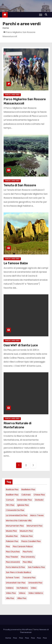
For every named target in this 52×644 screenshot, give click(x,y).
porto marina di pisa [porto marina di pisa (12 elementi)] (15, 567)
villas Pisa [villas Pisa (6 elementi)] (22, 598)
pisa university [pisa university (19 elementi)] (28, 557)
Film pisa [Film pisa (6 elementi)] (10, 505)
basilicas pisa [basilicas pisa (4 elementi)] (12, 489)
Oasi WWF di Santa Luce (21, 345)
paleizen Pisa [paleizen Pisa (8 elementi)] (12, 541)
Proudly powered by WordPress (18, 630)
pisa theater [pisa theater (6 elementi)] (12, 557)
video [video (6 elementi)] (34, 588)
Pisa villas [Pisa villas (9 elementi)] (27, 562)
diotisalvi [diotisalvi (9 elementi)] (39, 500)
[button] (47, 15)
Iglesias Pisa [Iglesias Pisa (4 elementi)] (23, 505)
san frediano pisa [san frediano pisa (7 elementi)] (36, 567)
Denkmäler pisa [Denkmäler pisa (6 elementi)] (24, 500)
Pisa (15, 638)
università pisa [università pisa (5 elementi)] (35, 583)
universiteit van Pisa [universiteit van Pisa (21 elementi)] (16, 583)
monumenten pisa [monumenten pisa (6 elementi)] (15, 526)
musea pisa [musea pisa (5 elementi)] (11, 531)
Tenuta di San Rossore (20, 185)
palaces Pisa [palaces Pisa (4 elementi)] (27, 536)
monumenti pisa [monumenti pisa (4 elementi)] (35, 526)
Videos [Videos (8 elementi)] (22, 593)
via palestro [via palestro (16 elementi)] (22, 588)
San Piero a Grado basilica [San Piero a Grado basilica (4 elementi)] (18, 572)
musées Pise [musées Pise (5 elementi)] (12, 536)
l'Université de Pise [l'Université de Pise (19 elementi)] (15, 510)
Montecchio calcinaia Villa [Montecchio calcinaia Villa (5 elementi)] (19, 521)
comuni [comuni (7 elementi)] (10, 500)
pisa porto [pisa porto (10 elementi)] (28, 552)
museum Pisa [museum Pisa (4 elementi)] (26, 531)
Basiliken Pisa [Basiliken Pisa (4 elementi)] (12, 495)
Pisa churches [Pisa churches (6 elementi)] (13, 552)
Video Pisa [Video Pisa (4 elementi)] (11, 593)
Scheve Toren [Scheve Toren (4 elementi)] (13, 578)
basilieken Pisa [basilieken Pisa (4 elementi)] (28, 489)
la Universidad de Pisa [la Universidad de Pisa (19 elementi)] (17, 515)
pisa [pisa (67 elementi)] (8, 546)
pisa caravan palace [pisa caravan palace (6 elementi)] (23, 546)
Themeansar (26, 632)
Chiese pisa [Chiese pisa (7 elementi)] (39, 495)
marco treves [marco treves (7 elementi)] (37, 515)
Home (6, 28)
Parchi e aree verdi (12, 95)
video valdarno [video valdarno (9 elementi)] (36, 593)
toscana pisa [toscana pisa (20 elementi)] (29, 578)
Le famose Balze (16, 263)
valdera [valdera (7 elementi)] (10, 588)
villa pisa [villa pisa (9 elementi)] (10, 598)
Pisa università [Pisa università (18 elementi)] (13, 562)
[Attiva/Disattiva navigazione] (41, 15)
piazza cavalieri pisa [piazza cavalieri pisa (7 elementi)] (31, 541)
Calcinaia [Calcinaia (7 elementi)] (26, 495)
